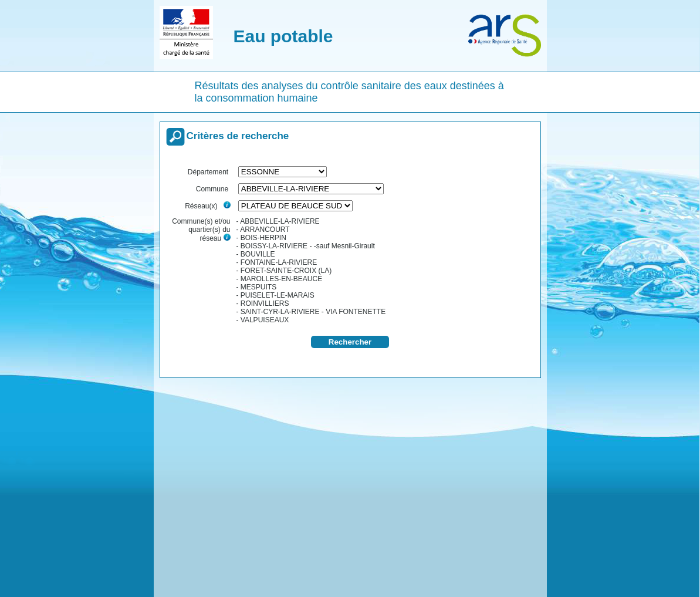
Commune (213, 189)
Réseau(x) (207, 206)
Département (209, 172)
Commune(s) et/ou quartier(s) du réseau (201, 230)
